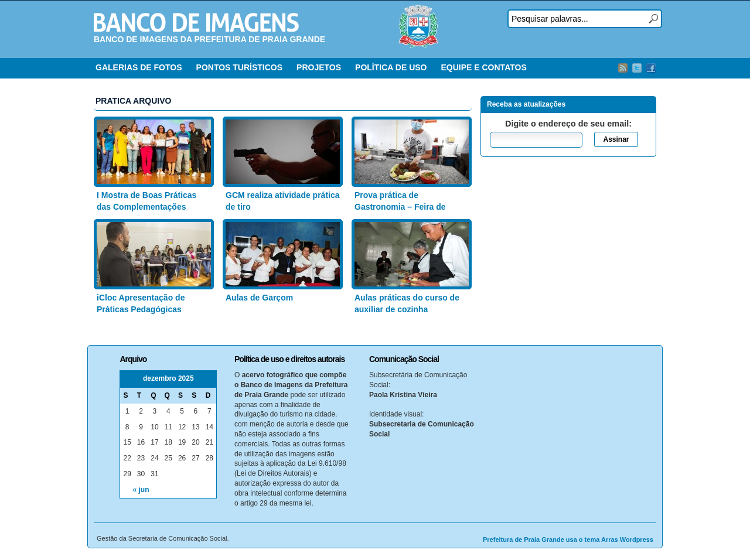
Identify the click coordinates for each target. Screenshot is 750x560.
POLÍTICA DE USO (391, 67)
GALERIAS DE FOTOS (139, 67)
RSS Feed (623, 68)
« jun (141, 490)
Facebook (651, 68)
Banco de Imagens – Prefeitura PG (196, 22)
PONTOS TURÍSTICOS (240, 67)
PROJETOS (319, 67)
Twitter (637, 68)
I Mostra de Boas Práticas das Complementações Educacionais (146, 206)
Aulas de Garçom (259, 298)
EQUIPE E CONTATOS (483, 67)
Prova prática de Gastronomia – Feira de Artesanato (400, 206)
